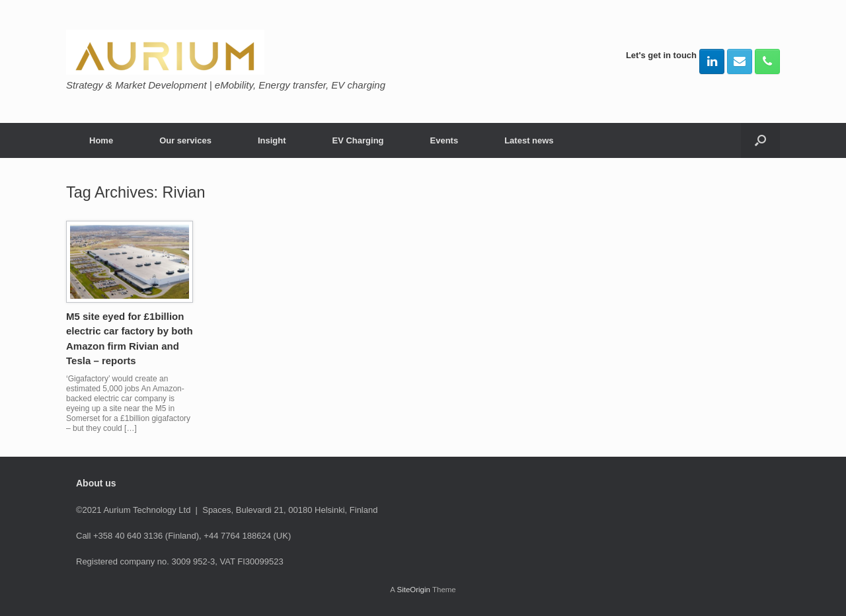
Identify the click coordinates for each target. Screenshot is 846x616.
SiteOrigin (413, 590)
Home (101, 140)
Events (444, 140)
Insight (272, 140)
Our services (185, 140)
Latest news (529, 140)
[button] (760, 140)
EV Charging (358, 140)
